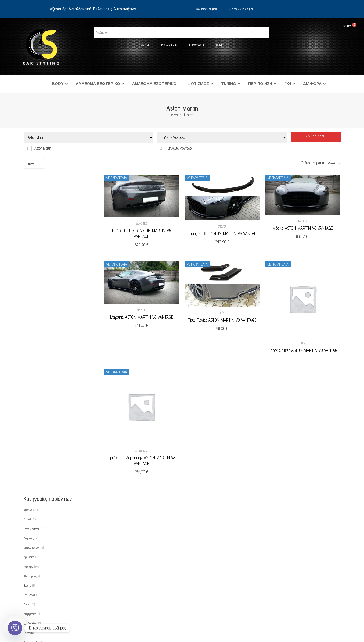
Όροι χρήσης (46, 594)
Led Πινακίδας (32, 303)
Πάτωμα (29, 284)
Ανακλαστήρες (33, 331)
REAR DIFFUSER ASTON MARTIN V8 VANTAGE (144, 233)
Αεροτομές (144, 448)
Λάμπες (29, 416)
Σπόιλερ (224, 226)
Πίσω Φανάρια (33, 454)
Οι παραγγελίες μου (241, 9)
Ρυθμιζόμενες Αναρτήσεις (38, 511)
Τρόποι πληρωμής (50, 604)
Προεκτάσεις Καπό (34, 502)
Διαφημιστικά (32, 293)
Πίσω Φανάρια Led (35, 464)
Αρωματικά (30, 237)
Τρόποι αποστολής (50, 615)
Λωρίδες (29, 426)
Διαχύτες (144, 223)
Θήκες (29, 520)
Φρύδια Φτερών (33, 540)
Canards (30, 199)
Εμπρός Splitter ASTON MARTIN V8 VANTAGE (224, 233)
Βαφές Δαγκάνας (34, 350)
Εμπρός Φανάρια (35, 369)
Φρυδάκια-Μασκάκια (35, 530)
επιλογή (319, 136)
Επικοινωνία (197, 45)
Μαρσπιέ (144, 309)
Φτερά (28, 388)
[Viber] (15, 628)
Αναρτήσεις (31, 218)
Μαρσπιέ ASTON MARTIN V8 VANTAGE (144, 316)
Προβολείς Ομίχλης (35, 492)
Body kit (30, 265)
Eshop (219, 45)
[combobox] (41, 148)
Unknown (29, 312)
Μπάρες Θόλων (34, 227)
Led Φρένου (32, 274)
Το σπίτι (174, 115)
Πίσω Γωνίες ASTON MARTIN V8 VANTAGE (224, 319)
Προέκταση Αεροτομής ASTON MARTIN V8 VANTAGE (144, 458)
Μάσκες (303, 221)
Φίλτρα (31, 164)
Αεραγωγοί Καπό (34, 322)
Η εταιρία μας (169, 45)
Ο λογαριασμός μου (205, 9)
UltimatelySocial (210, 640)
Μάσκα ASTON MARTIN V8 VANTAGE (303, 228)
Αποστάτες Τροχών (35, 341)
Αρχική (146, 45)
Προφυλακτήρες (34, 208)
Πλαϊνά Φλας (33, 473)
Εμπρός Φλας (33, 378)
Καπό (28, 407)
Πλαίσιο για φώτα (34, 483)
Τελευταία (331, 163)
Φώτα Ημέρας (32, 256)
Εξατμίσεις (30, 398)
